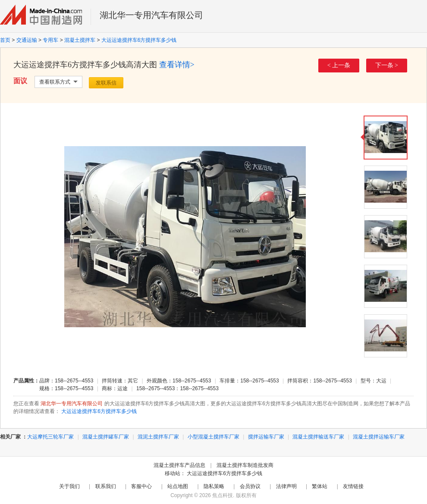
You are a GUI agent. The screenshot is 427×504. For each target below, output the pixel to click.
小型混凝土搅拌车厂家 (213, 437)
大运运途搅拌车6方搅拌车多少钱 (139, 40)
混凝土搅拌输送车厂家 (318, 437)
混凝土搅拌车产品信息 (179, 465)
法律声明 (286, 486)
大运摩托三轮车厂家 (50, 437)
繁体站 (320, 486)
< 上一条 (339, 65)
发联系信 (106, 83)
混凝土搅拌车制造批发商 (245, 465)
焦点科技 (223, 495)
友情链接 (353, 486)
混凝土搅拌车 (80, 40)
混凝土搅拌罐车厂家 (106, 437)
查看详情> (177, 65)
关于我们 (69, 486)
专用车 (50, 40)
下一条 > (387, 65)
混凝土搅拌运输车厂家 (379, 437)
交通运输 (27, 40)
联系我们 (106, 486)
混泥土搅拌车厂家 (158, 437)
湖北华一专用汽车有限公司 (151, 15)
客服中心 (141, 486)
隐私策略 (214, 486)
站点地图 (178, 486)
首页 (5, 40)
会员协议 (250, 486)
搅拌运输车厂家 (266, 437)
